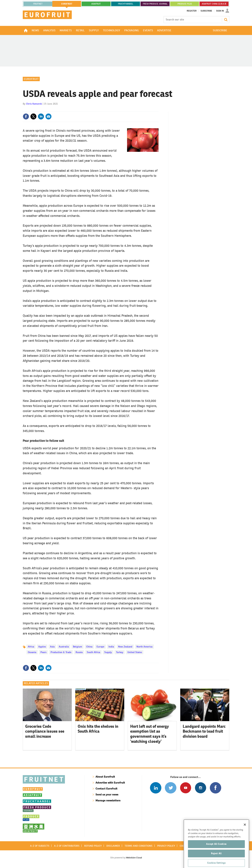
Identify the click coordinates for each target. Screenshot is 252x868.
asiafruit (96, 4)
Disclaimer (113, 846)
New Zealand (125, 647)
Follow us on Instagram (200, 788)
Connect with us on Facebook (216, 788)
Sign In (220, 11)
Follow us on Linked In (156, 788)
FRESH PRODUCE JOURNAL (155, 4)
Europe (100, 647)
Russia (79, 652)
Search (226, 20)
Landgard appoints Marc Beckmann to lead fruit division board (204, 731)
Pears (43, 652)
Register (192, 11)
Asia (52, 647)
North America (144, 647)
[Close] (245, 833)
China (89, 647)
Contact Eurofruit (106, 789)
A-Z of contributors (67, 846)
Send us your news (107, 794)
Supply (108, 652)
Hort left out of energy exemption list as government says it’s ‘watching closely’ (150, 734)
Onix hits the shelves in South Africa (98, 729)
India (111, 647)
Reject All (216, 862)
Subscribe (206, 11)
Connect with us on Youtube (186, 788)
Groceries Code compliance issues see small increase (45, 731)
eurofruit (67, 4)
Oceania (32, 652)
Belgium (78, 647)
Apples (42, 647)
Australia (64, 647)
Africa (31, 647)
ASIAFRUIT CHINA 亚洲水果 (214, 4)
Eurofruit (31, 79)
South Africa (93, 652)
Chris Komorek (34, 104)
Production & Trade (61, 652)
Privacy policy (166, 846)
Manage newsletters (108, 800)
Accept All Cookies (216, 852)
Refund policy (93, 846)
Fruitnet (38, 4)
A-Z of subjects (40, 846)
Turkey (120, 652)
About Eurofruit (105, 777)
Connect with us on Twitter (171, 788)
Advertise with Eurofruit (110, 783)
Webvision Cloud (134, 858)
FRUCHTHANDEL (126, 4)
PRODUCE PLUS (185, 4)
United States (135, 652)
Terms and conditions (139, 846)
